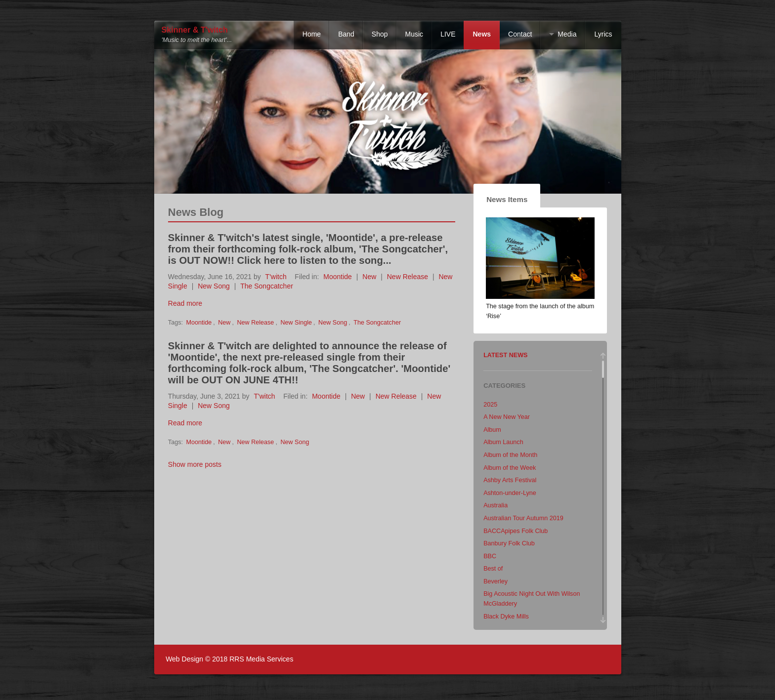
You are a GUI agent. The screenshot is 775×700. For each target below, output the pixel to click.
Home (312, 34)
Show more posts (195, 464)
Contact (520, 34)
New (369, 277)
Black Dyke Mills (506, 617)
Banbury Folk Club (509, 543)
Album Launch (503, 442)
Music (414, 34)
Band (346, 34)
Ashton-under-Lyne (510, 493)
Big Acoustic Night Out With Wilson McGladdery (532, 599)
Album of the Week (510, 468)
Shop (380, 34)
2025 (490, 405)
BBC (490, 556)
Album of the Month (510, 455)
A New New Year (507, 417)
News (482, 34)
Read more (185, 303)
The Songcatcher (267, 286)
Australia (495, 505)
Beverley (495, 581)
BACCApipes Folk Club (516, 531)
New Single (296, 323)
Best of (493, 569)
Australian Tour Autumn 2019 (523, 518)
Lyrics (603, 34)
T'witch (276, 277)
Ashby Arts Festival (510, 480)
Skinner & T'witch (195, 30)
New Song (214, 286)
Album (492, 430)
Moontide (338, 277)
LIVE (448, 34)
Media (567, 34)
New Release (408, 277)
